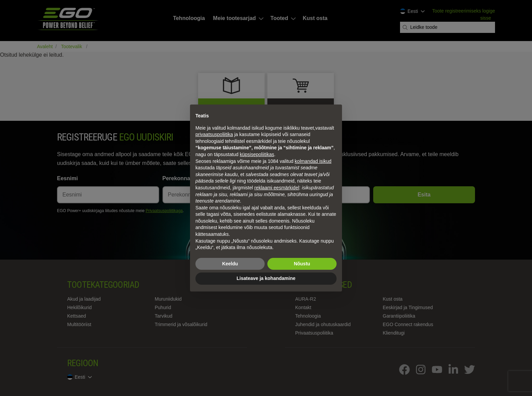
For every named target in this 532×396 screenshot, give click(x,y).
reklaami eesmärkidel (277, 188)
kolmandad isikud (313, 161)
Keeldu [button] (230, 264)
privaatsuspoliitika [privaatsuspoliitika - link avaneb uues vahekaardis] (214, 134)
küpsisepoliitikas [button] (257, 154)
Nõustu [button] (302, 264)
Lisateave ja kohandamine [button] (266, 278)
